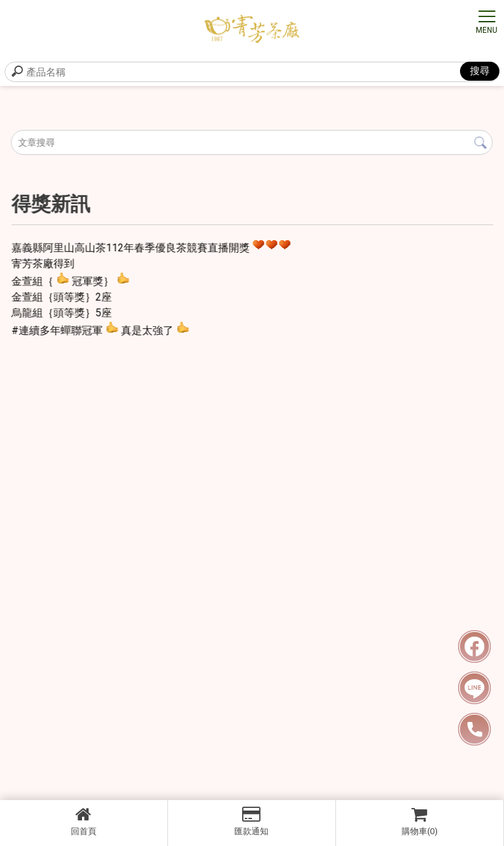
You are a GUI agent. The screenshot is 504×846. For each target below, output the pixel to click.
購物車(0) (420, 821)
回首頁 (84, 821)
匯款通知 (252, 821)
